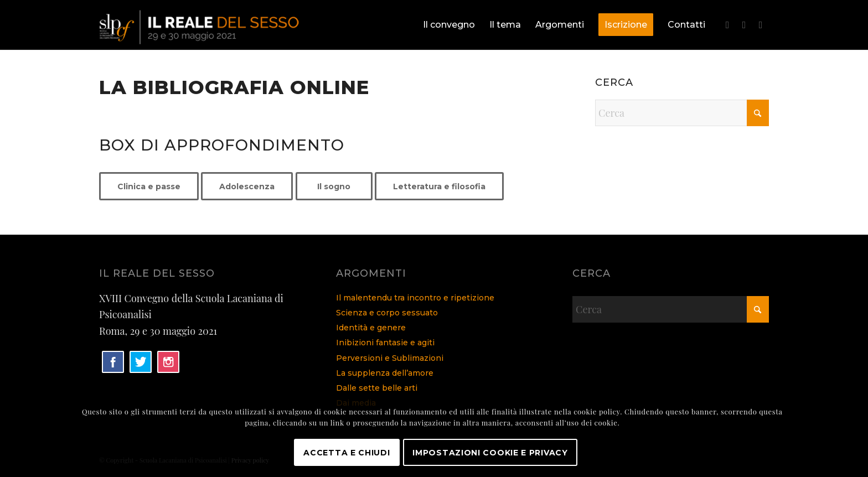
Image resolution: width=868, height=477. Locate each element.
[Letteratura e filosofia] (439, 186)
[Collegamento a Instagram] (761, 24)
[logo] (201, 25)
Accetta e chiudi (347, 453)
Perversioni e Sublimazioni (390, 358)
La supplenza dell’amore (385, 373)
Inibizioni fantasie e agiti (385, 343)
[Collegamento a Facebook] (727, 24)
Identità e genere (371, 328)
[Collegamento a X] (744, 24)
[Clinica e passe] (149, 186)
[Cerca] (682, 113)
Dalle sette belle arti (377, 388)
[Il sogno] (334, 186)
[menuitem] (449, 25)
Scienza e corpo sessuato (387, 313)
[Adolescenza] (247, 186)
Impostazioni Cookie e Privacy (490, 453)
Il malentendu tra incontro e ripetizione (415, 298)
